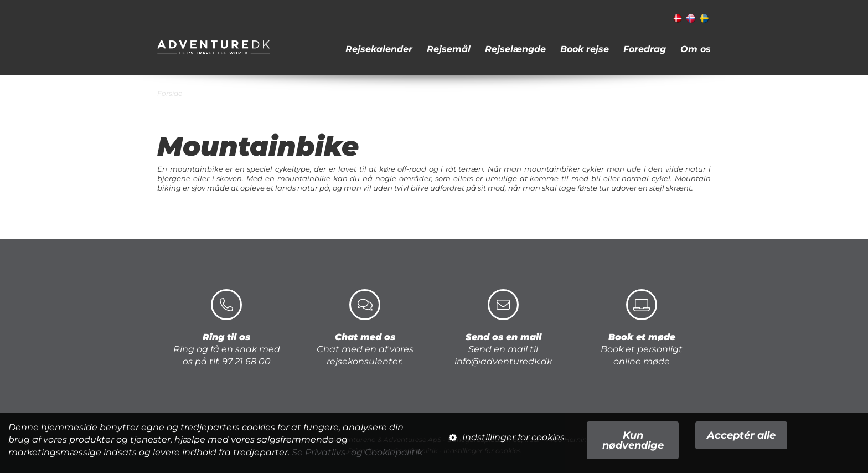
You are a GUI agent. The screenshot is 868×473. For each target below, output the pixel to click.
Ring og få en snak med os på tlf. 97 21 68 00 (227, 328)
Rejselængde (515, 49)
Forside (170, 93)
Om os (696, 49)
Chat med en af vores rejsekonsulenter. (365, 328)
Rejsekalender (379, 49)
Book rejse (585, 49)
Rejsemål (449, 49)
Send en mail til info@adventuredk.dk (503, 328)
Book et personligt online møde (642, 328)
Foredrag (645, 49)
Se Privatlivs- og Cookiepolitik (357, 452)
